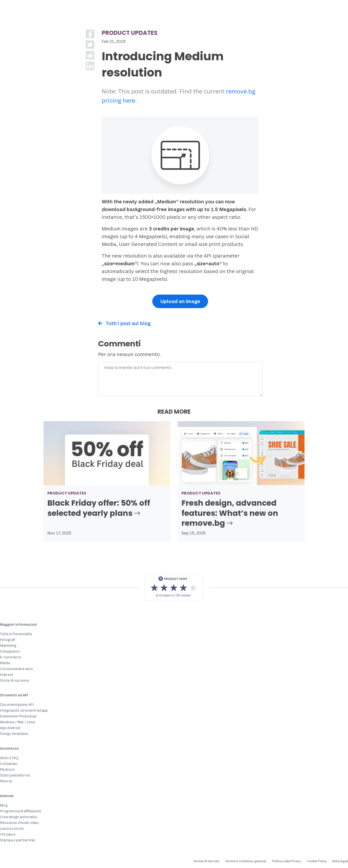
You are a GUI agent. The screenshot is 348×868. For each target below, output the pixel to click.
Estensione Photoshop (18, 716)
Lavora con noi (12, 828)
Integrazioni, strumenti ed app (24, 710)
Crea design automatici (18, 817)
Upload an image (180, 301)
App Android (10, 728)
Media (5, 663)
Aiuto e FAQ (9, 758)
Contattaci (9, 764)
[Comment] (180, 379)
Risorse (6, 781)
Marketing (8, 645)
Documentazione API (17, 704)
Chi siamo (8, 834)
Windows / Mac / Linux (18, 722)
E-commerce (11, 657)
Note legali (340, 861)
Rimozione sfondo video (19, 823)
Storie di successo (15, 680)
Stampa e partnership (18, 840)
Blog (4, 805)
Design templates (14, 734)
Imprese (7, 674)
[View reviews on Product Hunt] (174, 588)
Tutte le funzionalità (16, 634)
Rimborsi (7, 769)
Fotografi (8, 640)
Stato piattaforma (15, 775)
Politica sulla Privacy (286, 861)
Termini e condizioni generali (246, 861)
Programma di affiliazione (21, 811)
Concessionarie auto (16, 669)
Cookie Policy (317, 861)
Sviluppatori (10, 651)
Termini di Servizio (206, 861)
